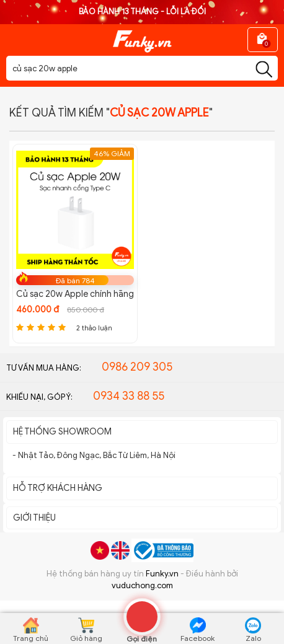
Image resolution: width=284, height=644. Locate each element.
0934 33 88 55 (129, 396)
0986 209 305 (137, 367)
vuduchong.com (142, 585)
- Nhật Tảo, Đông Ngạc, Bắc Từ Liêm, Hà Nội (94, 455)
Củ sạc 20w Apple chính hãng (75, 294)
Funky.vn (162, 574)
